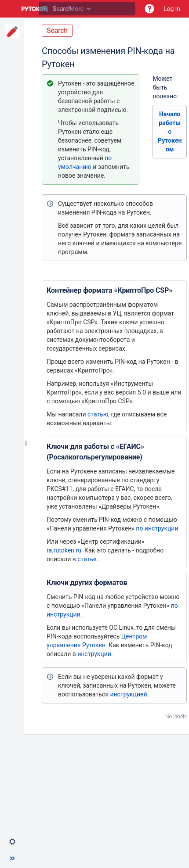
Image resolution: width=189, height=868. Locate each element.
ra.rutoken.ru (64, 550)
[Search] (45, 9)
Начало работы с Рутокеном (170, 132)
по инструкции (157, 528)
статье (87, 559)
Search (57, 30)
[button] (149, 9)
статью (98, 414)
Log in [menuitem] (172, 9)
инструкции (94, 654)
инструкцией (128, 694)
